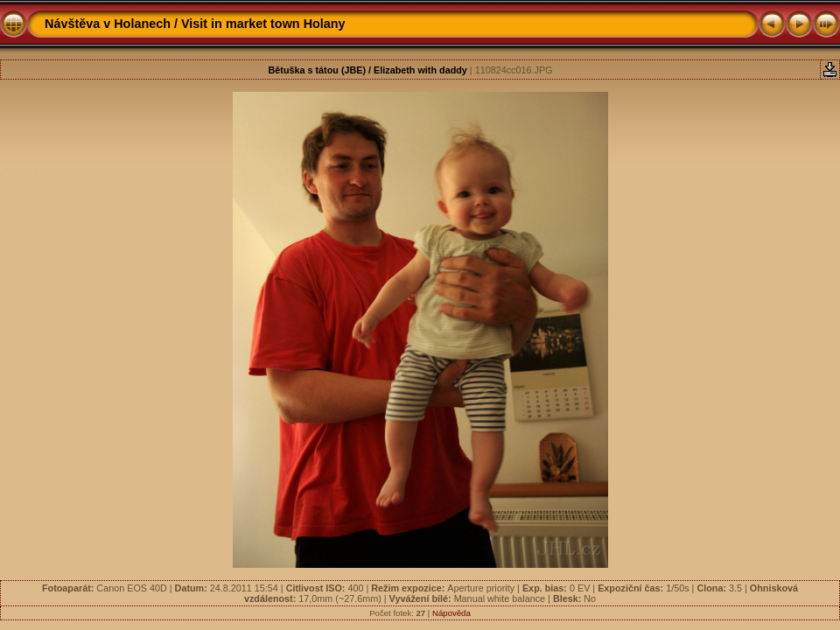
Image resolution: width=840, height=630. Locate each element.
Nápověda (451, 613)
